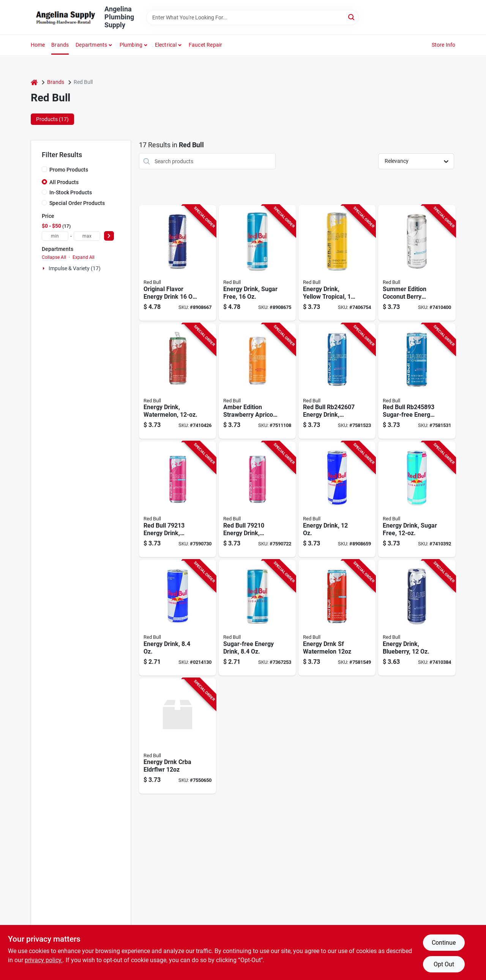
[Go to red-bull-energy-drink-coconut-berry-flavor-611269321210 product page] (417, 263)
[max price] (87, 236)
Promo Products (69, 170)
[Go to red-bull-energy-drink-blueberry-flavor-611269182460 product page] (417, 618)
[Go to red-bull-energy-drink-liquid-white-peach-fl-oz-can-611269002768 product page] (178, 499)
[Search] (352, 17)
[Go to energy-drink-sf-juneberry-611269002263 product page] (417, 381)
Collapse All (54, 257)
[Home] (34, 82)
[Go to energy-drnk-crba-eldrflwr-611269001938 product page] (178, 736)
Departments (91, 45)
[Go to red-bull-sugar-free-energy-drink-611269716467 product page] (417, 499)
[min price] (55, 236)
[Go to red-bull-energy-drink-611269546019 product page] (178, 263)
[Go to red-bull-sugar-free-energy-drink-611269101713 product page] (257, 618)
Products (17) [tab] (52, 119)
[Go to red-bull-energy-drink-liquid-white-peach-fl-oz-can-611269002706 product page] (257, 499)
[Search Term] (252, 17)
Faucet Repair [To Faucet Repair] (206, 45)
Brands (60, 45)
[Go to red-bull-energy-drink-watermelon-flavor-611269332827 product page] (178, 381)
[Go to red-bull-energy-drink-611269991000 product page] (178, 618)
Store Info (444, 45)
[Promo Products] (44, 169)
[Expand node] (44, 268)
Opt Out (444, 964)
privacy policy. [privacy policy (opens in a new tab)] (44, 960)
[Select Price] (109, 236)
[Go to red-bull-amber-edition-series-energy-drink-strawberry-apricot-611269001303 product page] (257, 381)
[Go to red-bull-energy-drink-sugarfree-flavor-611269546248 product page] (257, 263)
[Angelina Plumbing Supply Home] (65, 17)
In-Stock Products (71, 192)
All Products (64, 182)
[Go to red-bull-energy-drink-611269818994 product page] (337, 499)
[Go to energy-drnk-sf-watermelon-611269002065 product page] (337, 618)
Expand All (84, 257)
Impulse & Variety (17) (75, 268)
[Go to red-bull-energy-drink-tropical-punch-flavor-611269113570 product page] (337, 263)
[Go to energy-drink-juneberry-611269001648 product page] (337, 381)
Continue (444, 943)
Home (38, 45)
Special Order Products (77, 203)
